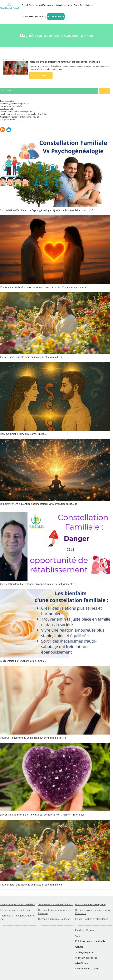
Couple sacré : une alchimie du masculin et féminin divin (55, 326)
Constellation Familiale (10, 106)
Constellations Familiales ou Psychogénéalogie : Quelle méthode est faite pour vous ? (55, 175)
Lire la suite (41, 75)
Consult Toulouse (45, 5)
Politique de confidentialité (90, 941)
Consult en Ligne (64, 5)
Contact (80, 947)
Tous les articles (7, 101)
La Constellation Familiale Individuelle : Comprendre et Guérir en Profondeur (55, 780)
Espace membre (56, 17)
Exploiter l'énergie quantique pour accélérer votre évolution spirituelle (55, 472)
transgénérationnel (8, 120)
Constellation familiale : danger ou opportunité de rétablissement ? (55, 549)
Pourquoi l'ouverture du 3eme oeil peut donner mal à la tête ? (55, 703)
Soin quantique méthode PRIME (17, 905)
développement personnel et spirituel (16, 112)
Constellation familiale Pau (15, 910)
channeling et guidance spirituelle (14, 104)
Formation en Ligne (31, 16)
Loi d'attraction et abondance (92, 919)
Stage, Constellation (84, 5)
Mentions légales (85, 930)
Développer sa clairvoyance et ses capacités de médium (24, 114)
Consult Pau (28, 5)
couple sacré (5, 109)
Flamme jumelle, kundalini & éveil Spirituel (55, 399)
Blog (44, 16)
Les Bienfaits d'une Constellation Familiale (55, 626)
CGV (78, 936)
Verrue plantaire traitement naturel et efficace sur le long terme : (65, 62)
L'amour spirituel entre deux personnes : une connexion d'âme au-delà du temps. (55, 252)
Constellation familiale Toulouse (55, 905)
